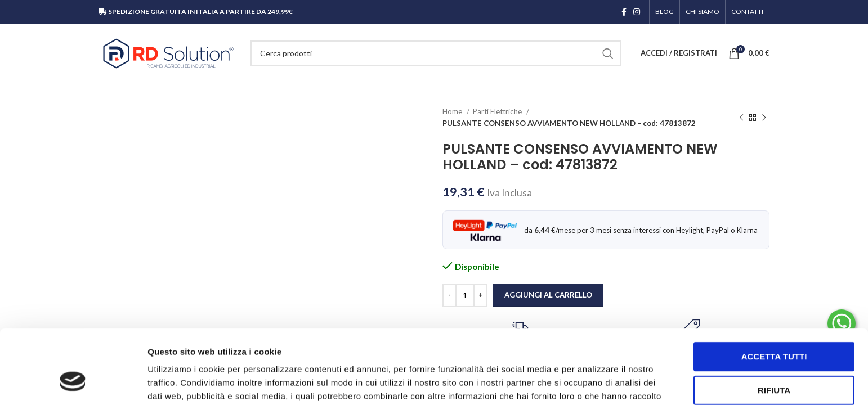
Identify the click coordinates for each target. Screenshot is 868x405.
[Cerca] (436, 53)
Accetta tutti (774, 293)
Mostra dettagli (592, 383)
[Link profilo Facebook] (624, 12)
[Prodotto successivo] (764, 118)
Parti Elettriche (498, 111)
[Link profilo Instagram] (637, 12)
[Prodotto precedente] (741, 118)
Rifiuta (774, 327)
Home (453, 111)
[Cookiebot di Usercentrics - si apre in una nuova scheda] (73, 383)
